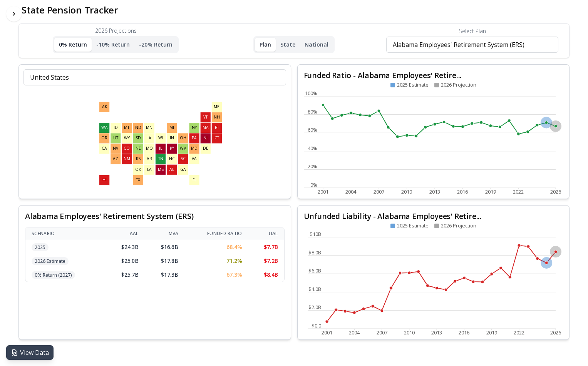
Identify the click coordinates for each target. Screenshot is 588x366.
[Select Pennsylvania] (194, 138)
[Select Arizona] (116, 159)
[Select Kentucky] (172, 149)
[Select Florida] (194, 180)
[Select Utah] (116, 138)
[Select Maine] (217, 107)
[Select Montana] (127, 128)
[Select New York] (194, 128)
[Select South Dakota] (138, 138)
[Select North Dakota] (138, 128)
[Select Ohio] (183, 138)
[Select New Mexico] (127, 159)
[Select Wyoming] (127, 138)
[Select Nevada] (116, 149)
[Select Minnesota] (149, 128)
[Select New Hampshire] (217, 117)
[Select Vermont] (206, 117)
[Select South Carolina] (183, 159)
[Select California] (104, 149)
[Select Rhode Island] (217, 128)
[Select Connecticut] (217, 138)
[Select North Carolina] (172, 159)
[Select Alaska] (104, 107)
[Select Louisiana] (149, 169)
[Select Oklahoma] (138, 169)
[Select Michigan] (172, 128)
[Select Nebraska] (138, 149)
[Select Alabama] (172, 169)
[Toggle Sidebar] (14, 14)
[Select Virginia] (194, 159)
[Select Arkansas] (149, 159)
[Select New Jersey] (206, 138)
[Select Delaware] (206, 149)
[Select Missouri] (149, 149)
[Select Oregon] (104, 138)
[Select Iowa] (149, 138)
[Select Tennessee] (161, 159)
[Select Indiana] (172, 138)
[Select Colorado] (127, 149)
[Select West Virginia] (183, 149)
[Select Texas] (138, 180)
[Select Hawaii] (104, 180)
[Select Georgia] (183, 169)
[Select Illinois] (161, 149)
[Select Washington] (104, 128)
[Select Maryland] (194, 149)
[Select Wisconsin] (161, 138)
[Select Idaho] (116, 128)
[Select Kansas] (138, 159)
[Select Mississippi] (161, 169)
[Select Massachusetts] (206, 128)
